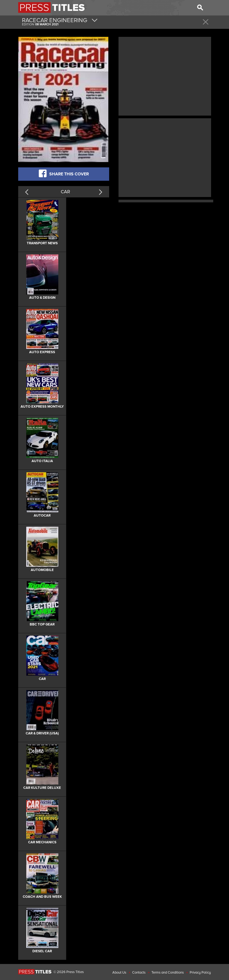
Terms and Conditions (168, 973)
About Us (119, 973)
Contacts (139, 973)
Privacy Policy (200, 973)
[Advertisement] (165, 76)
